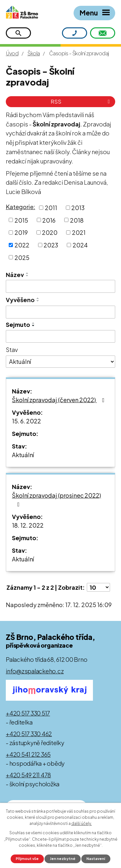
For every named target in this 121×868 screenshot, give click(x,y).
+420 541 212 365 (28, 754)
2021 (79, 232)
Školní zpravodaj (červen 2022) (60, 400)
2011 (51, 208)
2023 (51, 245)
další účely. (82, 823)
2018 (77, 220)
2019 (21, 232)
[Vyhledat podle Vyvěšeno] (60, 312)
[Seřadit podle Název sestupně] (27, 276)
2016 (49, 220)
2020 (50, 232)
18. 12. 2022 (28, 525)
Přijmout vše (27, 859)
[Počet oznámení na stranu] (98, 587)
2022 (22, 245)
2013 (78, 208)
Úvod (12, 53)
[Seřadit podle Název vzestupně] (27, 273)
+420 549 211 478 (28, 775)
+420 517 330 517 (28, 713)
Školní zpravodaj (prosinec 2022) (56, 499)
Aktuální (23, 455)
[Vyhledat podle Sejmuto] (60, 337)
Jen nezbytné (63, 859)
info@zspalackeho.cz (35, 671)
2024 (80, 245)
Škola (34, 53)
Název (15, 275)
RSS (81, 102)
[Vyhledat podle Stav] (60, 362)
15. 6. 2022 (26, 421)
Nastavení (96, 859)
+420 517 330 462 (29, 734)
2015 (21, 220)
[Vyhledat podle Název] (60, 286)
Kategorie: (20, 207)
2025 (22, 257)
